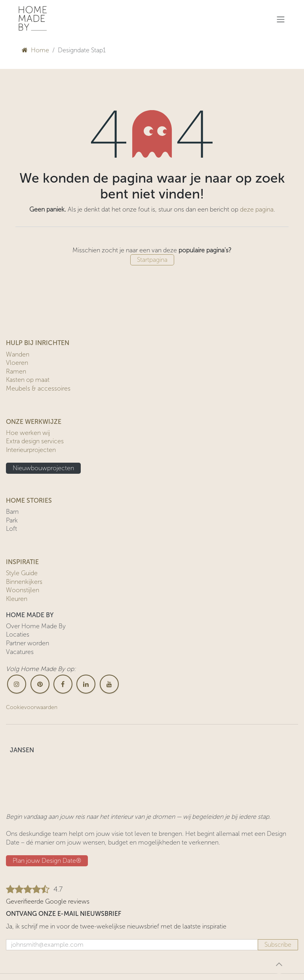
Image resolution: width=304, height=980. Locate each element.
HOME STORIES (29, 500)
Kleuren (17, 599)
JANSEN (22, 750)
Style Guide (22, 573)
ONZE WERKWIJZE (34, 422)
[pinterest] (40, 684)
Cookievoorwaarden (32, 707)
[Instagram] (17, 684)
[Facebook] (63, 684)
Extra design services (35, 441)
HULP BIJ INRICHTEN (38, 343)
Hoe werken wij (28, 433)
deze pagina (257, 209)
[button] (279, 964)
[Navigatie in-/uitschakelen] (281, 19)
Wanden (18, 354)
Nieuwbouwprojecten (43, 468)
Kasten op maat (28, 380)
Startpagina (152, 260)
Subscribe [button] (278, 945)
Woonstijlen (23, 590)
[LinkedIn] (86, 684)
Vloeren (17, 363)
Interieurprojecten (31, 450)
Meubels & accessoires (38, 388)
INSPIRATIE (22, 562)
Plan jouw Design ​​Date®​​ (47, 861)
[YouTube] (109, 684)
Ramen (16, 371)
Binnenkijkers (24, 582)
